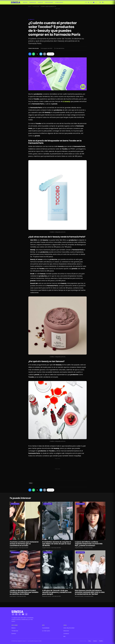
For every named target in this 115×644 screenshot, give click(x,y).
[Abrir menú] (103, 2)
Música (25, 2)
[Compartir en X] (37, 54)
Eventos (40, 2)
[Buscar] (100, 2)
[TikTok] (96, 2)
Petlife (101, 641)
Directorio (66, 631)
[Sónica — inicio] (16, 2)
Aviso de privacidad (69, 628)
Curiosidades (49, 2)
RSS (64, 636)
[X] (91, 2)
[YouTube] (94, 2)
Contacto (66, 634)
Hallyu (31, 483)
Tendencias (33, 2)
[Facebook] (86, 2)
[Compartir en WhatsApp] (34, 54)
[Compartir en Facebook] (30, 54)
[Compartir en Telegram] (41, 54)
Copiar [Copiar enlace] (50, 54)
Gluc (90, 641)
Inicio (30, 6)
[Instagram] (88, 2)
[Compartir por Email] (45, 54)
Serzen (95, 641)
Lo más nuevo (59, 2)
